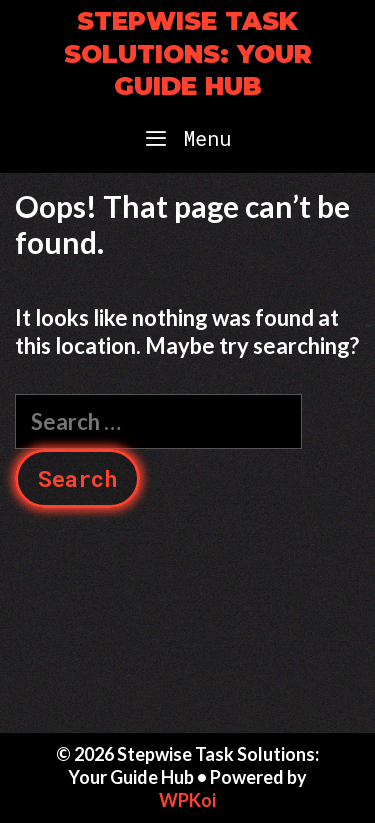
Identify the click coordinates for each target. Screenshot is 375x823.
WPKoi (187, 800)
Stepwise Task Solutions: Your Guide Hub (188, 53)
